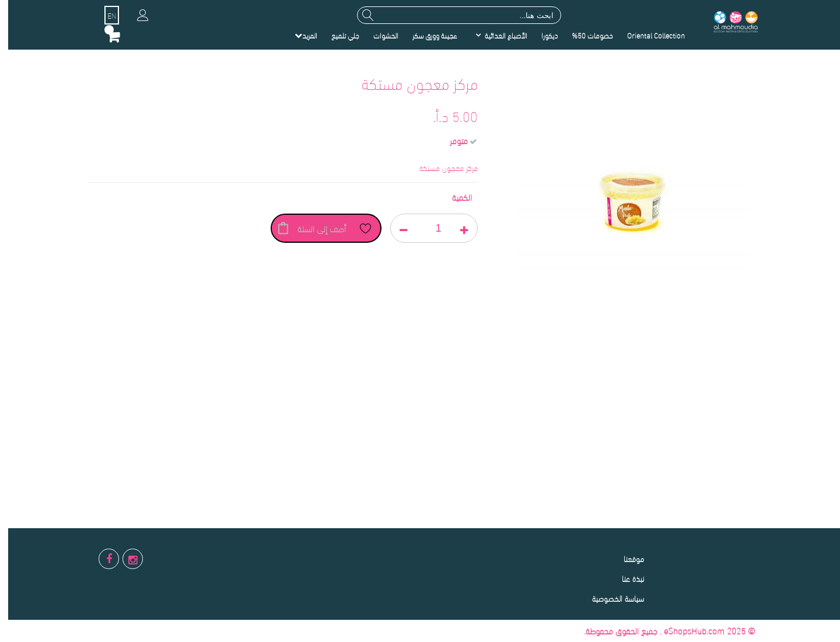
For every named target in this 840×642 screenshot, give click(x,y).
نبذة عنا (625, 578)
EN (104, 15)
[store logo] (727, 21)
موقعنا (626, 558)
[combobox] (451, 15)
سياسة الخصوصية (610, 598)
